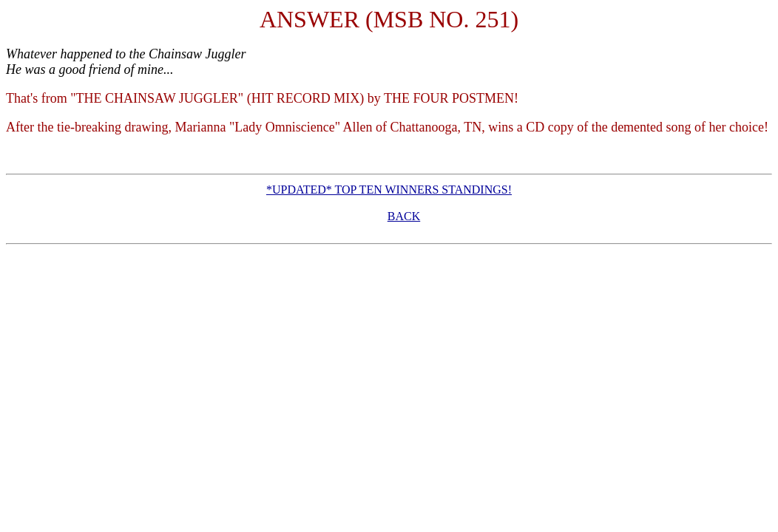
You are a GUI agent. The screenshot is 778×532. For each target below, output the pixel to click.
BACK (404, 216)
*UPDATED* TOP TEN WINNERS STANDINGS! (389, 190)
